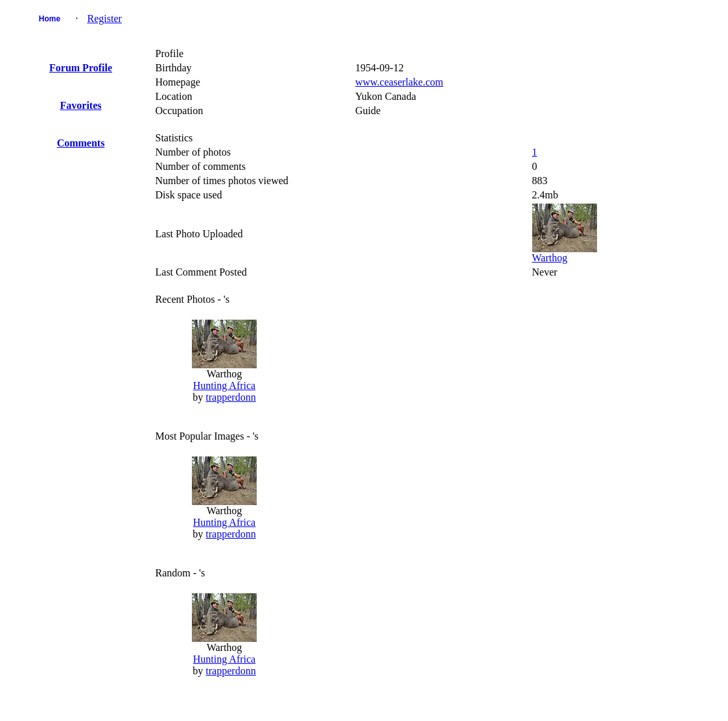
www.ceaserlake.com (399, 82)
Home (50, 19)
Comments (81, 143)
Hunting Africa (224, 385)
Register (105, 18)
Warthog (550, 258)
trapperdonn (230, 397)
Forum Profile (81, 68)
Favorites (81, 105)
